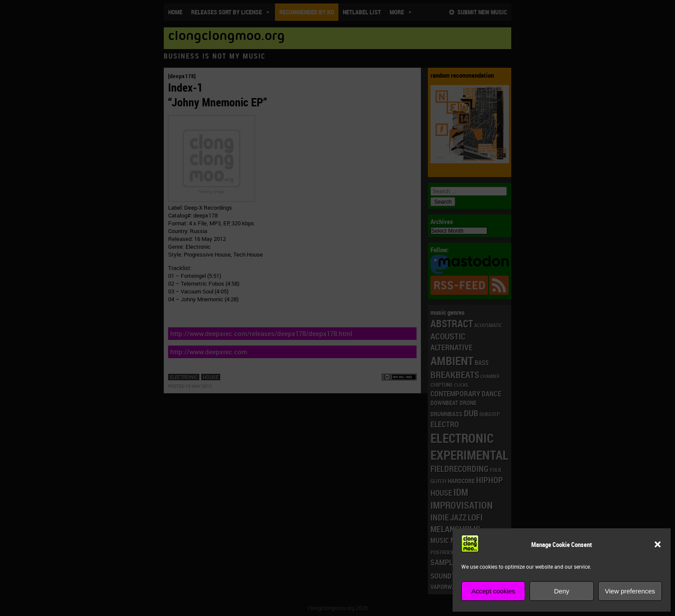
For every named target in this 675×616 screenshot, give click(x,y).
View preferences (630, 591)
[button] (658, 544)
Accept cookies (493, 591)
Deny (561, 591)
